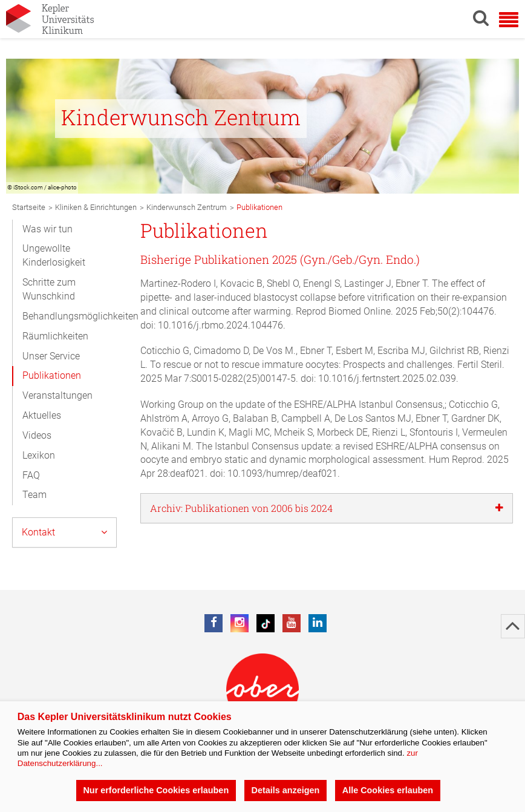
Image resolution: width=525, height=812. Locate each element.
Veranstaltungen (57, 395)
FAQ (31, 475)
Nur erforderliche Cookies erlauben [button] (156, 790)
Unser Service (51, 356)
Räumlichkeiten (55, 336)
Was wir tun (47, 229)
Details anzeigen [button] (286, 790)
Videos (37, 435)
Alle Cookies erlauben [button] (388, 790)
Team (34, 495)
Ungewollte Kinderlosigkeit (54, 255)
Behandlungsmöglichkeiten (75, 316)
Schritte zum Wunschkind (49, 289)
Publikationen (52, 375)
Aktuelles (42, 415)
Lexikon (39, 455)
